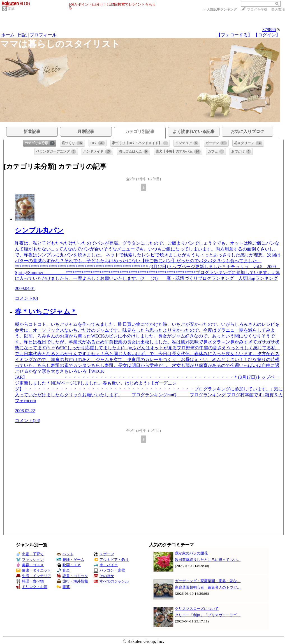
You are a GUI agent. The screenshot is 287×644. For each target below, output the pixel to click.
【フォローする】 (234, 35)
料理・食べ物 (30, 581)
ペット (65, 554)
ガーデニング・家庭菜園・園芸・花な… (208, 581)
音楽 (63, 570)
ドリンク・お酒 (32, 587)
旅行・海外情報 (72, 581)
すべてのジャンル (111, 581)
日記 (22, 35)
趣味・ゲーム (70, 560)
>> (220, 10)
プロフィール (43, 35)
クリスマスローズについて (197, 609)
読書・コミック (72, 576)
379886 (269, 30)
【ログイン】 (267, 35)
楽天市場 (278, 10)
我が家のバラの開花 (191, 553)
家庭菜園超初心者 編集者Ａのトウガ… (208, 587)
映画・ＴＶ (69, 565)
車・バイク (106, 565)
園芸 (11, 9)
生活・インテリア (33, 576)
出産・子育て (30, 554)
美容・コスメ (30, 565)
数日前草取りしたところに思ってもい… (208, 560)
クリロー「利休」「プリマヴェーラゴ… (208, 615)
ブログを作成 (257, 10)
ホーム (8, 35)
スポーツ (104, 554)
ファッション (30, 560)
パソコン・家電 (109, 570)
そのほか (104, 576)
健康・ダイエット (33, 570)
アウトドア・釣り (111, 560)
